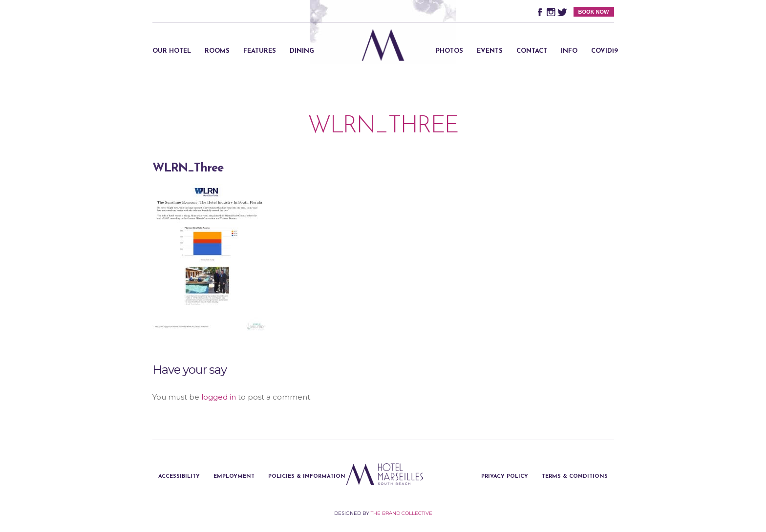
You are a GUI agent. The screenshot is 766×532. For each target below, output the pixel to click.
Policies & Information (307, 477)
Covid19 (605, 51)
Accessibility (179, 477)
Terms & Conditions (575, 477)
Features (260, 51)
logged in (219, 397)
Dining (302, 51)
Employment (234, 477)
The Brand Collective (402, 513)
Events (490, 51)
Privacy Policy (505, 477)
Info (569, 51)
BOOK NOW (594, 12)
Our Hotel (172, 51)
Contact (532, 51)
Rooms (217, 51)
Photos (449, 51)
